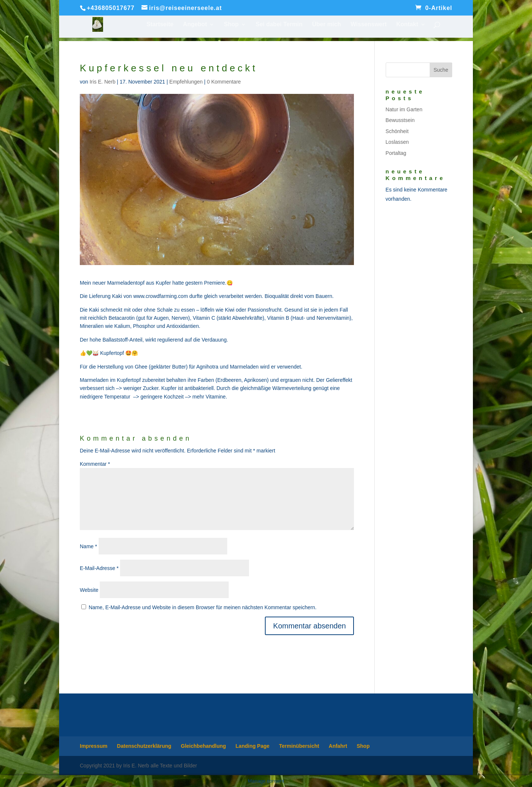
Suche (441, 70)
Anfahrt (338, 746)
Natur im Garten (404, 109)
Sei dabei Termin (279, 25)
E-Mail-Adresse (99, 568)
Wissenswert (369, 25)
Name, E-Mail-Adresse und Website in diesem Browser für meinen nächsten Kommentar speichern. (203, 607)
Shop (231, 25)
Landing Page (253, 746)
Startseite (160, 25)
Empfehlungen (186, 82)
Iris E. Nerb (102, 82)
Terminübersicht (299, 746)
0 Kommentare (224, 82)
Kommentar (95, 464)
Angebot (195, 25)
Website (89, 590)
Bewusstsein (400, 120)
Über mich (327, 25)
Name (88, 546)
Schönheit (397, 131)
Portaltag (396, 153)
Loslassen (397, 142)
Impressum (94, 746)
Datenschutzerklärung (144, 746)
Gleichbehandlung (204, 746)
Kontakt (407, 25)
